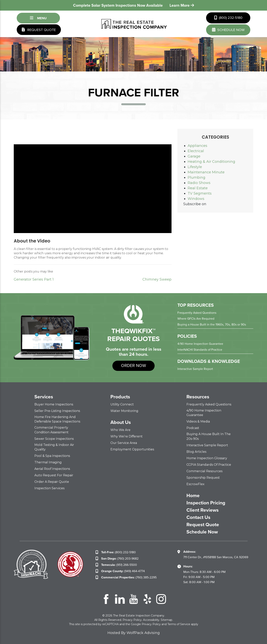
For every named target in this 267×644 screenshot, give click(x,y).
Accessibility (151, 620)
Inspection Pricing (206, 503)
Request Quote (39, 30)
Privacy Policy (132, 620)
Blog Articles (196, 451)
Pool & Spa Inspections (52, 456)
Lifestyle (195, 167)
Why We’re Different (127, 436)
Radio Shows (199, 183)
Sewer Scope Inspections (54, 439)
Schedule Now (202, 532)
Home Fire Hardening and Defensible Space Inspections (57, 419)
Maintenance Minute (206, 172)
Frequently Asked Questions (197, 313)
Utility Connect (122, 404)
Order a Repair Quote (52, 482)
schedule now (228, 30)
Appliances (197, 146)
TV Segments (200, 193)
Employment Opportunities (132, 449)
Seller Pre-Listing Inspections (57, 411)
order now (133, 366)
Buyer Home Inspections (54, 404)
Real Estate (198, 188)
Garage (194, 156)
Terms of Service (179, 624)
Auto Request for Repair (54, 475)
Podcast (193, 428)
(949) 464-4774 (123, 571)
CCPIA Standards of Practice (209, 464)
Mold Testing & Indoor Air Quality (54, 447)
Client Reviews (203, 510)
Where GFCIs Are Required (196, 319)
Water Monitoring (124, 411)
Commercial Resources (205, 471)
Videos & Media (198, 421)
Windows (196, 199)
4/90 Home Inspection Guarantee (200, 344)
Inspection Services (49, 488)
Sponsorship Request (203, 477)
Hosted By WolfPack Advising (134, 633)
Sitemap (167, 620)
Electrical (196, 151)
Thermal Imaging (48, 462)
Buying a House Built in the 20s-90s (209, 436)
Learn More (182, 5)
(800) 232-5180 (228, 18)
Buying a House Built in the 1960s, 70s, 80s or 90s (212, 324)
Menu (38, 18)
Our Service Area (124, 443)
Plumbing (196, 177)
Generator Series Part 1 (34, 279)
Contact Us (199, 517)
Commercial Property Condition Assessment (51, 430)
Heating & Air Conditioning (211, 162)
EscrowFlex (195, 484)
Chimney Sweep (157, 279)
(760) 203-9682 (120, 558)
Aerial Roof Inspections (52, 469)
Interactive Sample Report (195, 369)
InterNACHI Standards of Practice (200, 350)
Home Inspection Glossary (207, 458)
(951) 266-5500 (119, 565)
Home (193, 495)
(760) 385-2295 (129, 577)
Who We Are (120, 430)
